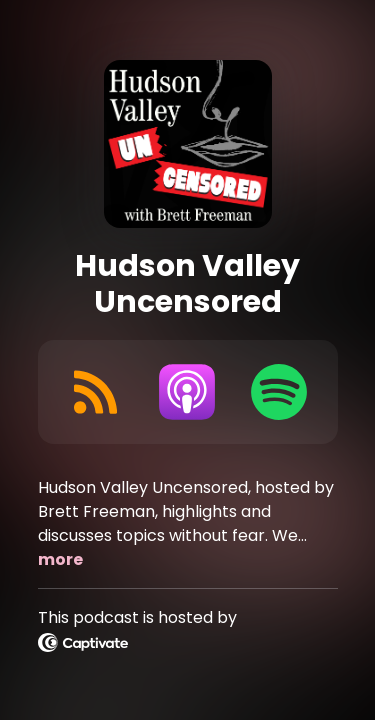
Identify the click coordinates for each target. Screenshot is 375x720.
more (60, 559)
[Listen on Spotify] (279, 392)
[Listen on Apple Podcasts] (187, 392)
